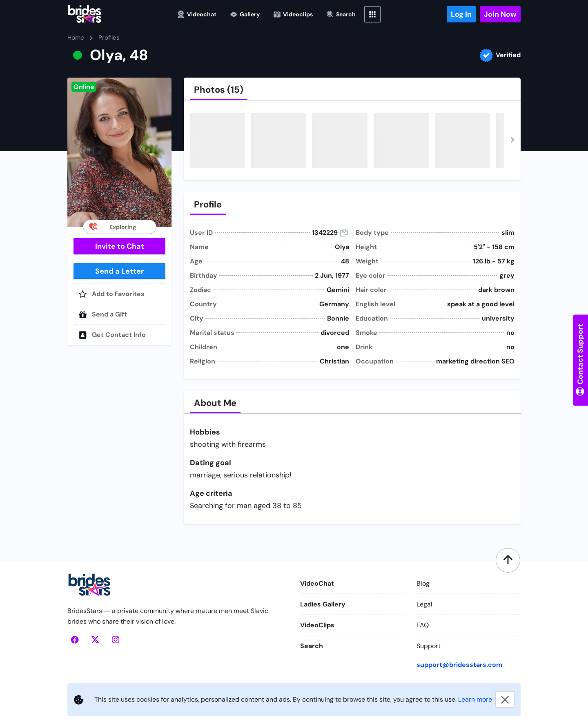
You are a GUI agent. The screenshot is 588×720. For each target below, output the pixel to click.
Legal (424, 604)
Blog (423, 583)
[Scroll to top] (508, 560)
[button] (119, 152)
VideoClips (317, 625)
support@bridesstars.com (459, 665)
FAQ (423, 625)
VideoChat (317, 583)
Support (429, 646)
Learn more (475, 699)
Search (312, 646)
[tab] (219, 90)
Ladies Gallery (323, 604)
